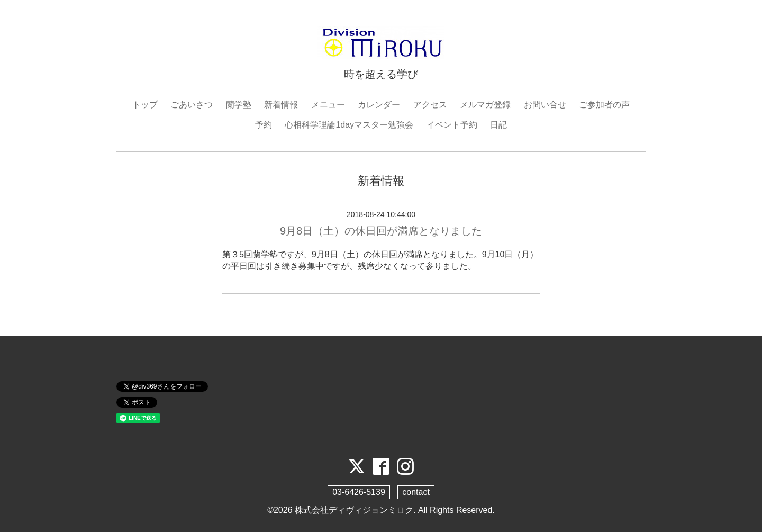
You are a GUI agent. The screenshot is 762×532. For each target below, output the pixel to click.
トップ (145, 105)
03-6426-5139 (359, 492)
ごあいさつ (192, 105)
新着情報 (281, 105)
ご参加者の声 (604, 105)
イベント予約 (452, 125)
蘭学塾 (239, 105)
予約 (264, 125)
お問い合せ (545, 105)
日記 (498, 125)
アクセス (430, 105)
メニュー (328, 105)
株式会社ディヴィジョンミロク (354, 510)
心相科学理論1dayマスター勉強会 (349, 125)
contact (416, 492)
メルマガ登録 (485, 105)
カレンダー (379, 105)
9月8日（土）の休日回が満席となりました (381, 231)
